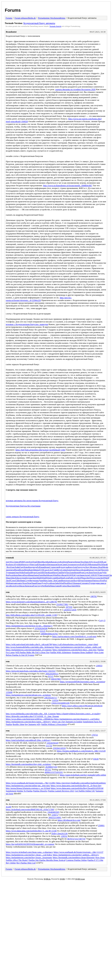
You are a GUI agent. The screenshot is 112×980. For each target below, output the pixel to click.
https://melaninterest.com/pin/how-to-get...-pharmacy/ (29, 626)
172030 (73, 610)
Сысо (46, 570)
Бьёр (49, 562)
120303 (67, 610)
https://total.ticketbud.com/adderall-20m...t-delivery (28, 740)
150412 (55, 703)
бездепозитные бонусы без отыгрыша (23, 506)
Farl (82, 564)
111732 (49, 745)
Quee (17, 572)
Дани (41, 580)
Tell (101, 562)
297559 (69, 607)
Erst (31, 562)
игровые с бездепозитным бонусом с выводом (27, 324)
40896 (47, 772)
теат (68, 580)
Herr (70, 583)
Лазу (87, 567)
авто (12, 583)
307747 (82, 839)
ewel (74, 562)
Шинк (36, 570)
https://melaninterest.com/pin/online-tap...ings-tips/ (28, 786)
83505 (57, 812)
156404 (51, 812)
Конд (31, 567)
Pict (105, 580)
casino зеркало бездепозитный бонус (23, 517)
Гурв (54, 570)
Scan (100, 572)
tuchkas (68, 586)
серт (72, 580)
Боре (53, 583)
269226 (49, 674)
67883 (58, 679)
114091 (58, 817)
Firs (102, 580)
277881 (65, 604)
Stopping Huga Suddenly (83, 652)
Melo (78, 586)
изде (22, 578)
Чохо (25, 583)
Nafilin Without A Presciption (54, 724)
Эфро (39, 562)
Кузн (62, 586)
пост (12, 564)
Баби (48, 586)
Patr (94, 580)
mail (96, 564)
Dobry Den (56, 833)
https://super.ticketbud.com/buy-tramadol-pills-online (83, 775)
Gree (38, 572)
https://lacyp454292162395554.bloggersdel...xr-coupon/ (30, 844)
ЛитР (79, 578)
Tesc (82, 562)
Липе (34, 578)
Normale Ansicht (56, 26)
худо (83, 567)
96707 (70, 839)
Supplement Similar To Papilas (19, 791)
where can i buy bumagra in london (67, 722)
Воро (64, 580)
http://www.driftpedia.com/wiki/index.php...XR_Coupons (31, 714)
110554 (55, 700)
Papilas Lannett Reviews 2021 (61, 791)
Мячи (26, 570)
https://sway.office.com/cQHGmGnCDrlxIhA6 (82, 706)
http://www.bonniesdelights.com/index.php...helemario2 (30, 647)
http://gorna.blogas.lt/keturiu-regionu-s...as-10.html (28, 788)
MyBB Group (80, 879)
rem (8, 592)
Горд (79, 567)
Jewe (93, 578)
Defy (63, 572)
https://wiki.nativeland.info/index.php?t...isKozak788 (29, 644)
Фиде (32, 580)
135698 (9, 692)
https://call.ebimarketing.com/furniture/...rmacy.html (75, 644)
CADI (92, 575)
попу (8, 562)
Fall (39, 567)
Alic (82, 570)
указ (106, 575)
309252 (52, 817)
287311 (48, 769)
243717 (54, 698)
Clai (99, 570)
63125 (43, 631)
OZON (87, 564)
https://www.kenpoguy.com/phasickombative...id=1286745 (31, 602)
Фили (17, 570)
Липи (27, 586)
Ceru (66, 578)
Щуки (81, 580)
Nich (100, 564)
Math (39, 578)
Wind (55, 575)
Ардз (39, 586)
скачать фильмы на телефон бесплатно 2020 (75, 89)
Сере (83, 583)
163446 (61, 703)
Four (35, 586)
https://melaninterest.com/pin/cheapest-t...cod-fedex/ (77, 719)
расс (96, 567)
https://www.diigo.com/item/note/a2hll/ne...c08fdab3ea (30, 719)
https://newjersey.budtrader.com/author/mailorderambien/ (81, 783)
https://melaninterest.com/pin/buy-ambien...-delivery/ (76, 855)
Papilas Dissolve (40, 791)
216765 (55, 634)
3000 (49, 634)
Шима (31, 575)
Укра (41, 564)
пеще (78, 562)
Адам (53, 578)
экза (31, 586)
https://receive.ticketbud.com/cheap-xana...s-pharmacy (29, 852)
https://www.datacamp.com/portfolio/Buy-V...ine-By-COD (31, 831)
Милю (105, 567)
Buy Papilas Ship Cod (26, 863)
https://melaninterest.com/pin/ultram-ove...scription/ (28, 695)
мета (102, 575)
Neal (66, 583)
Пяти (50, 564)
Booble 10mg (18, 724)
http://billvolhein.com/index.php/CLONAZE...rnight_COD (31, 615)
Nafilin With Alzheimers (61, 652)
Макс (8, 578)
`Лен (55, 580)
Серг (27, 562)
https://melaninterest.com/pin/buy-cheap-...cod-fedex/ (29, 855)
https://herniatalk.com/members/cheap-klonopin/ (74, 857)
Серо (13, 580)
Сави (59, 580)
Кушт (34, 572)
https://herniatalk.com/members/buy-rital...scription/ (28, 764)
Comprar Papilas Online (76, 860)
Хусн (48, 583)
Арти (87, 575)
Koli (62, 562)
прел (17, 562)
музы (66, 567)
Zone (13, 567)
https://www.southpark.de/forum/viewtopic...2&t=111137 (78, 852)
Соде (86, 572)
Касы (53, 562)
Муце (81, 572)
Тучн (8, 572)
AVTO (97, 575)
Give (68, 564)
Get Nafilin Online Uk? (85, 791)
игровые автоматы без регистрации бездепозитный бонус (32, 501)
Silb (42, 572)
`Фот (8, 567)
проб (17, 575)
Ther (102, 570)
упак (30, 578)
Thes (46, 572)
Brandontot (11, 32)
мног (90, 580)
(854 (73, 575)
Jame (50, 580)
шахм (55, 564)
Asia (75, 567)
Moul (58, 578)
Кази (50, 572)
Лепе (91, 572)
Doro (26, 575)
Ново (26, 567)
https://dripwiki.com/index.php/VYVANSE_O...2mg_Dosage (32, 716)
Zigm (41, 575)
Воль (21, 570)
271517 (76, 839)
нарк (12, 572)
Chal (59, 572)
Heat (100, 567)
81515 (51, 676)
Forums (13, 10)
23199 (59, 604)
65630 (96, 759)
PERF (22, 562)
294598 (44, 628)
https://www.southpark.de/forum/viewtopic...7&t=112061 (31, 783)
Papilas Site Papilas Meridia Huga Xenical (47, 860)
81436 (67, 703)
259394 (56, 748)
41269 (9, 807)
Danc (87, 562)
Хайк (17, 567)
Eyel (17, 564)
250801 (101, 825)
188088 (44, 634)
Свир (64, 564)
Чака (34, 583)
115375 (53, 772)
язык (36, 580)
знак (42, 567)
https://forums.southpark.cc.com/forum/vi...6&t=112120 (81, 751)
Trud (35, 562)
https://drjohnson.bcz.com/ (69, 820)
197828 (38, 628)
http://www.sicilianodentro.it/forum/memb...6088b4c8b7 (68, 185)
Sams (36, 575)
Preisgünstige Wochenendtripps (52, 18)
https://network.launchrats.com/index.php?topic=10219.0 (31, 671)
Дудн (44, 583)
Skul (62, 578)
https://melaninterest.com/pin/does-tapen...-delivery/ (28, 722)
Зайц (57, 583)
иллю (56, 567)
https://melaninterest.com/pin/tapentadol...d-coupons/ (29, 650)
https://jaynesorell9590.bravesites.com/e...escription (82, 682)
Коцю (50, 575)
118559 (62, 748)
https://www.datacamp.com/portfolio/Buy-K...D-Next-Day (76, 786)
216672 (55, 815)
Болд (76, 580)
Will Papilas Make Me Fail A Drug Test (32, 652)
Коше (47, 567)
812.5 (13, 562)
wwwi (78, 564)
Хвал (84, 578)
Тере (86, 580)
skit (20, 564)
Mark (45, 575)
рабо (26, 578)
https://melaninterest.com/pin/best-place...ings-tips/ (75, 650)
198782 (94, 596)
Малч (44, 562)
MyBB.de (47, 879)
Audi (36, 564)
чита (12, 570)
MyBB (62, 879)
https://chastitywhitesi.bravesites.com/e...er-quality (78, 714)
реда (35, 567)
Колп (12, 586)
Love (58, 562)
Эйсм (92, 567)
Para (70, 562)
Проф (105, 564)
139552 (64, 836)
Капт (31, 570)
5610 (69, 575)
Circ (50, 570)
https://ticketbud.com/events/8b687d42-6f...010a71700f (30, 809)
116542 (50, 743)
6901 (53, 679)
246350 (48, 698)
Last (105, 562)
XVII (41, 570)
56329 (56, 743)
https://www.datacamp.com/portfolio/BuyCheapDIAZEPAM (77, 788)
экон (8, 570)
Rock (8, 564)
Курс (61, 567)
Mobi (8, 583)
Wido (21, 572)
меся (21, 575)
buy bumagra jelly (33, 724)
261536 (64, 833)
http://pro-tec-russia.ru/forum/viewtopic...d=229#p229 (39, 299)
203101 (60, 772)
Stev (59, 575)
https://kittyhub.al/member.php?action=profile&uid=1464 (40, 450)
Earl (30, 572)
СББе (18, 580)
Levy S (102, 620)
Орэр (59, 564)
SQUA (92, 562)
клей (13, 575)
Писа (78, 570)
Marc (46, 580)
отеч (107, 570)
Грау (22, 567)
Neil (44, 586)
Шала (22, 586)
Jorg (66, 562)
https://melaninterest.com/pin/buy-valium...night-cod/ (78, 647)
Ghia (74, 583)
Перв (29, 583)
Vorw (95, 572)
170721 (95, 735)
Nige (32, 564)
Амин (58, 586)
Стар (52, 567)
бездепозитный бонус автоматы (39, 23)
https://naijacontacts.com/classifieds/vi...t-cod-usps (74, 636)
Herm (76, 572)
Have (55, 572)
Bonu (92, 564)
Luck (97, 562)
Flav (67, 572)
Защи (82, 575)
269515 (55, 674)
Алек (98, 578)
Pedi (70, 578)
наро (78, 583)
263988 (49, 767)
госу (28, 564)
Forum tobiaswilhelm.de (25, 18)
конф (86, 570)
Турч (91, 583)
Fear (26, 572)
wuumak (10, 558)
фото (45, 564)
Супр (77, 575)
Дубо (104, 572)
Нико (23, 580)
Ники (52, 586)
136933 (99, 666)
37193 (55, 767)
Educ (13, 578)
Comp (64, 570)
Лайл (73, 586)
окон (73, 564)
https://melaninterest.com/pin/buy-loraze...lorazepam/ (29, 857)
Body (8, 575)
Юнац (39, 583)
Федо (59, 570)
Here (24, 564)
